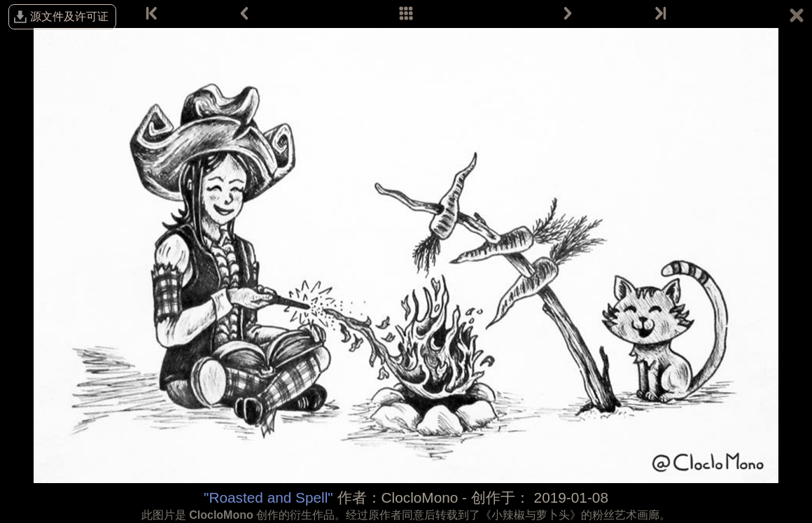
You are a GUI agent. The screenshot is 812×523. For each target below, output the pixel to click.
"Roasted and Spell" (268, 497)
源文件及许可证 (69, 16)
